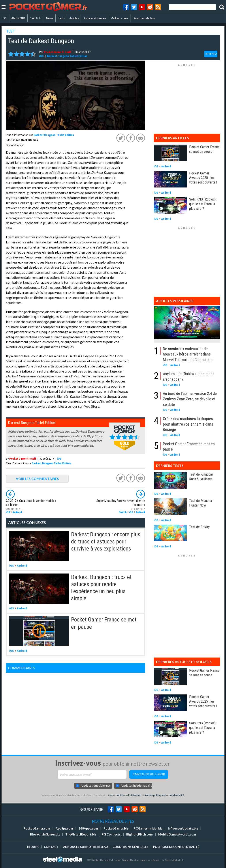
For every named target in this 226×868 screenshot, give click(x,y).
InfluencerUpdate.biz (183, 828)
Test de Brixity (199, 527)
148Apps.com (88, 828)
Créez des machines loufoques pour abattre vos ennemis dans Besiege (188, 424)
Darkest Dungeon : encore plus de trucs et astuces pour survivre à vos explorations (106, 542)
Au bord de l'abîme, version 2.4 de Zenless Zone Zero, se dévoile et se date (190, 399)
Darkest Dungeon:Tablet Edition (67, 56)
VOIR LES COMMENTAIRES (37, 479)
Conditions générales (130, 847)
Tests (61, 18)
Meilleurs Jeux (119, 18)
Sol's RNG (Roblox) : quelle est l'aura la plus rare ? (203, 204)
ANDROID (18, 18)
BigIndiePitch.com (139, 834)
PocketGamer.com (37, 828)
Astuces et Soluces (95, 18)
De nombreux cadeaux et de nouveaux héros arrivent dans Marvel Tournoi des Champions (188, 354)
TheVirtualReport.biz (81, 834)
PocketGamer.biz (116, 828)
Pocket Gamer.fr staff (58, 52)
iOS (4, 18)
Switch (123, 512)
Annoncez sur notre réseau (85, 847)
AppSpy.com (64, 828)
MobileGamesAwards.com (177, 834)
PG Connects (111, 834)
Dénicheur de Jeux (144, 18)
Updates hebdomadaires (137, 786)
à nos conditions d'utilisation (124, 795)
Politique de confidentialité (176, 847)
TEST (10, 31)
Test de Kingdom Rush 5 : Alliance (201, 477)
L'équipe (33, 847)
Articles (74, 18)
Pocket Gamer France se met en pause (204, 149)
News (50, 18)
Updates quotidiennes (96, 786)
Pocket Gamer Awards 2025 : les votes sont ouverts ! (203, 178)
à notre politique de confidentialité (164, 795)
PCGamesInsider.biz (148, 828)
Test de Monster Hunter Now (201, 503)
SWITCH (36, 18)
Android (17, 512)
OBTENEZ (211, 54)
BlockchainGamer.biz (45, 834)
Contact (51, 847)
